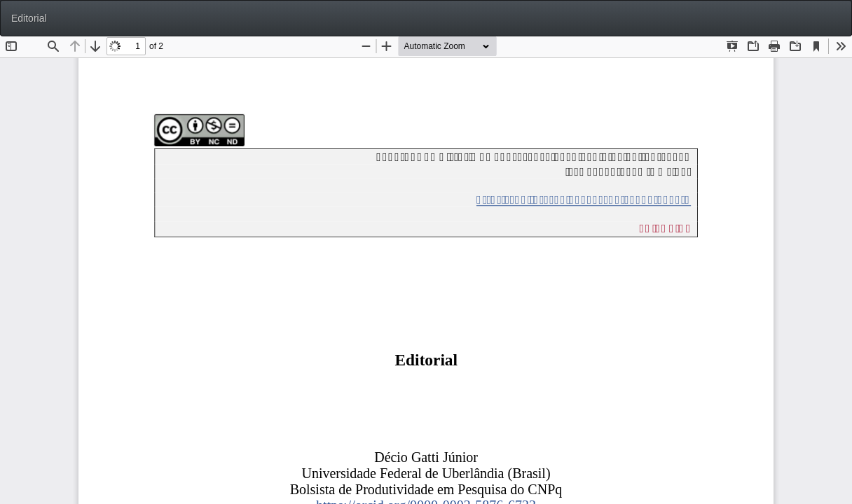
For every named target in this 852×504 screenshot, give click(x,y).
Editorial (29, 18)
